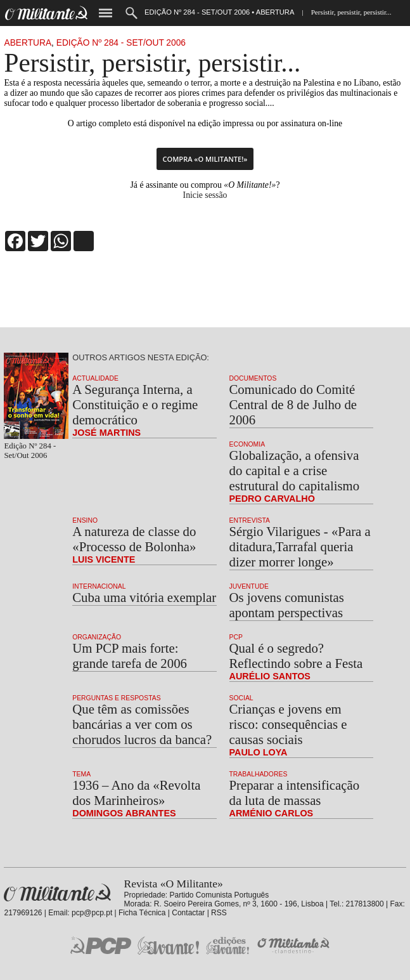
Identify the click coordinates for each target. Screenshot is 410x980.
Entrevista (250, 520)
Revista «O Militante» (57, 893)
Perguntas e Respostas (116, 698)
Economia (247, 444)
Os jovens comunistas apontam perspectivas (287, 605)
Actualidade (95, 378)
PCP (236, 637)
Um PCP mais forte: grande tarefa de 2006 (130, 656)
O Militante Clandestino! (295, 945)
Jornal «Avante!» (168, 945)
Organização (97, 637)
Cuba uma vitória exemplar (144, 597)
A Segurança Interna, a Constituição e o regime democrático (135, 404)
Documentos (253, 378)
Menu (106, 13)
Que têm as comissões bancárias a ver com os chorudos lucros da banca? (142, 724)
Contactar (188, 913)
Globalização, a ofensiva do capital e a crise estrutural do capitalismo (295, 470)
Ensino (85, 520)
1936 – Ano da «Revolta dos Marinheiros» (136, 793)
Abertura (28, 43)
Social (241, 698)
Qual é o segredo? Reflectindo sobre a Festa (296, 656)
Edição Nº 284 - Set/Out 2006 (121, 43)
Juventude (249, 586)
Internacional (99, 586)
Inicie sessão (205, 195)
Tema (81, 774)
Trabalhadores (259, 774)
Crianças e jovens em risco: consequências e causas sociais (288, 724)
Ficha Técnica (142, 913)
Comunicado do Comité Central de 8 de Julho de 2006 (293, 404)
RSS (219, 913)
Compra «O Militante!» (205, 159)
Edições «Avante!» (228, 945)
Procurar (131, 13)
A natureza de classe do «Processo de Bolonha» (134, 539)
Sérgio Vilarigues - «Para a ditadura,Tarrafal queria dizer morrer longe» (300, 546)
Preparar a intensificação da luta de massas (295, 793)
